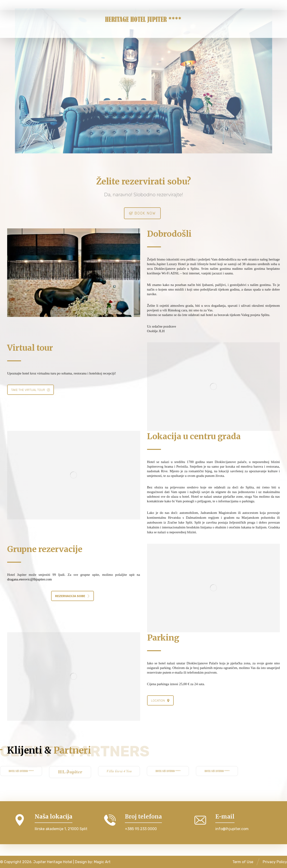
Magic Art (102, 862)
